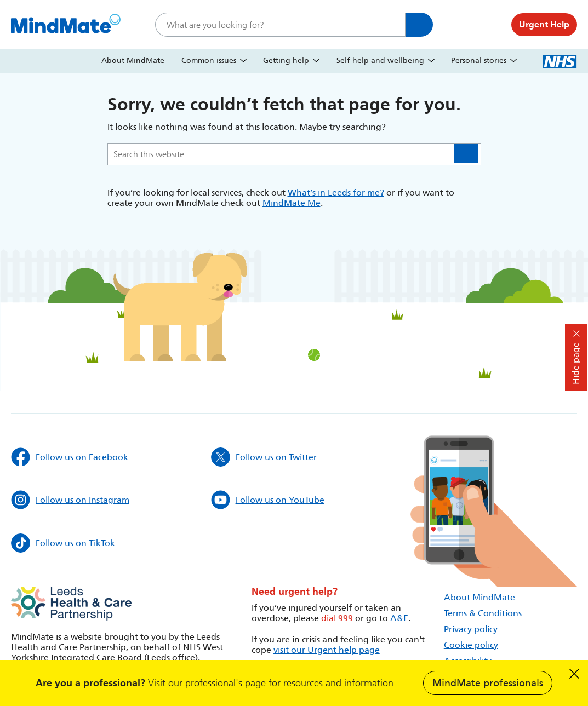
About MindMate (133, 61)
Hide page (576, 363)
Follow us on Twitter (264, 457)
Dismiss (574, 674)
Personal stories (479, 61)
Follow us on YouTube (268, 500)
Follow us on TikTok (63, 543)
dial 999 (337, 618)
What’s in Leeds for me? (336, 193)
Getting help (286, 61)
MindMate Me (292, 203)
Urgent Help (544, 24)
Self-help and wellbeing (380, 61)
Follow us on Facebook (70, 457)
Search (419, 25)
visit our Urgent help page (327, 650)
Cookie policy (471, 645)
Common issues (209, 61)
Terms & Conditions (483, 613)
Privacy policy (471, 629)
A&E (399, 618)
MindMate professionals (488, 683)
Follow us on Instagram (70, 500)
